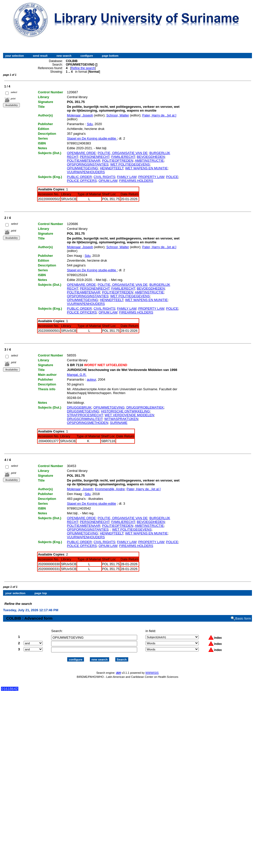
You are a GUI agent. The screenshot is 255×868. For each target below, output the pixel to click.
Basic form (243, 614)
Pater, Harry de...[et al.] (159, 115)
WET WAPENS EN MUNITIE (146, 168)
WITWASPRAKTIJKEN (121, 419)
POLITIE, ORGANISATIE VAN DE (123, 153)
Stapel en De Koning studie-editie (92, 138)
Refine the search (83, 68)
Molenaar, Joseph (80, 115)
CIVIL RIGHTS (104, 177)
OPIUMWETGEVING (82, 168)
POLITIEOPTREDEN (118, 161)
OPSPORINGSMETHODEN (88, 423)
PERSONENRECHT (95, 157)
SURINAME (119, 423)
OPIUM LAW (108, 181)
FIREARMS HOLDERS (136, 181)
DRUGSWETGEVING (83, 411)
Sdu (90, 124)
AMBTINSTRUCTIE (149, 161)
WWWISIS (152, 668)
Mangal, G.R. (77, 375)
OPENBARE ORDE (81, 153)
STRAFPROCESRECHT (85, 415)
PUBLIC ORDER (79, 177)
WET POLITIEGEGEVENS (130, 164)
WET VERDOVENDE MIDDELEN (129, 415)
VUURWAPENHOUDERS (86, 172)
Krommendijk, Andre (110, 489)
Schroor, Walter (118, 115)
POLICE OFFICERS (82, 181)
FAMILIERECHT (123, 157)
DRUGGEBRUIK (79, 407)
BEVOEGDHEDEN (151, 157)
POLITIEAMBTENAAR (84, 161)
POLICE (172, 177)
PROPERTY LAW (151, 177)
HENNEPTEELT (111, 168)
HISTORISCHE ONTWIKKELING (125, 411)
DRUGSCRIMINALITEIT (85, 419)
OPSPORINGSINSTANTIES (88, 164)
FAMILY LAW (127, 177)
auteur (91, 379)
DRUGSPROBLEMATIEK (145, 407)
